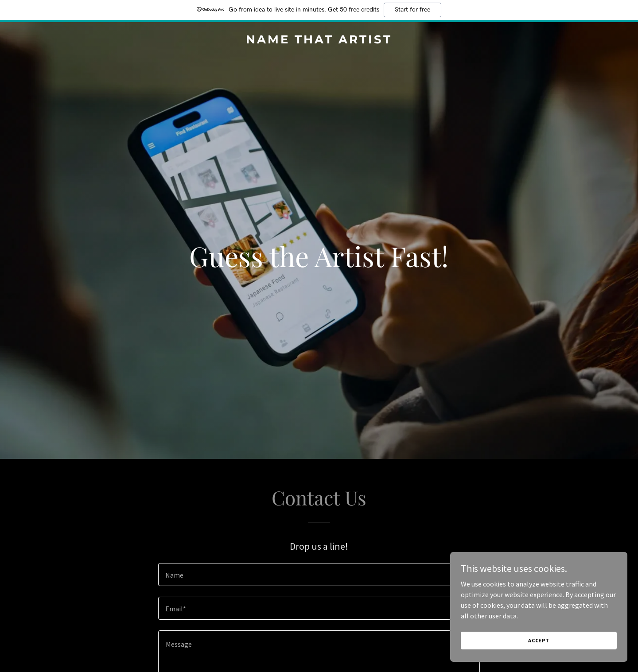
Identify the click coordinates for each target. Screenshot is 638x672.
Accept (539, 640)
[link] (319, 41)
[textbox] (319, 575)
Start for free (412, 10)
